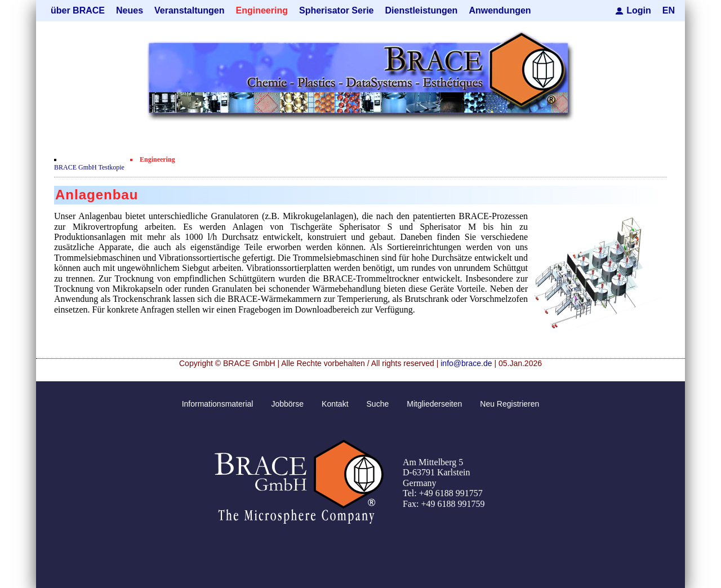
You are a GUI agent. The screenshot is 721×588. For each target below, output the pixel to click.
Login (639, 10)
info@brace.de (466, 363)
